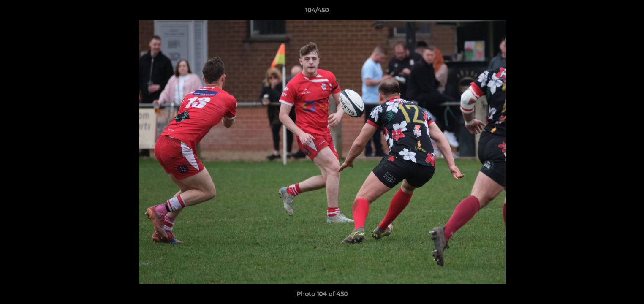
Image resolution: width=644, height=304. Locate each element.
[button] (609, 12)
